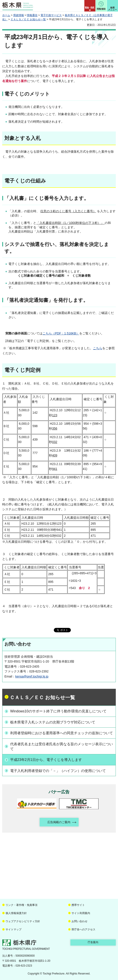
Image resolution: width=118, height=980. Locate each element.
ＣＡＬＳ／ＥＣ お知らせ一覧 (28, 19)
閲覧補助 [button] (101, 9)
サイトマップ (14, 929)
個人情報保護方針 (16, 913)
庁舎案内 (93, 942)
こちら (98, 348)
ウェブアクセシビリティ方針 (23, 921)
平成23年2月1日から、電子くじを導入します (46, 760)
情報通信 (32, 15)
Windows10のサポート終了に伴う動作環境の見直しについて (58, 711)
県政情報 (19, 15)
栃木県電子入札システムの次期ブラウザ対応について (53, 722)
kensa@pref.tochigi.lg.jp (32, 676)
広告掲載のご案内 (59, 822)
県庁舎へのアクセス (83, 929)
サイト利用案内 (81, 913)
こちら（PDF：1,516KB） (61, 333)
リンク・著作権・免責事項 (21, 905)
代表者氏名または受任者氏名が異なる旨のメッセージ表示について (62, 746)
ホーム (6, 15)
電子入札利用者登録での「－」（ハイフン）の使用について (58, 771)
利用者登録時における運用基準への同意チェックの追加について (62, 733)
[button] (90, 6)
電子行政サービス (51, 15)
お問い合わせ (79, 921)
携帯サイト (78, 905)
